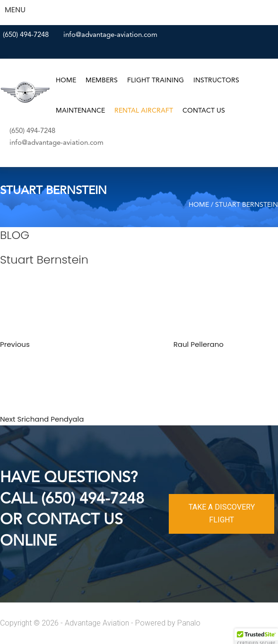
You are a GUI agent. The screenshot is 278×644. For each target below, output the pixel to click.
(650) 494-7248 (26, 35)
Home (66, 80)
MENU (15, 10)
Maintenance (80, 111)
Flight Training (156, 80)
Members (102, 80)
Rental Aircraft (144, 111)
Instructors (216, 80)
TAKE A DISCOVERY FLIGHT (222, 513)
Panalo (189, 623)
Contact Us (204, 111)
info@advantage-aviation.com (110, 35)
